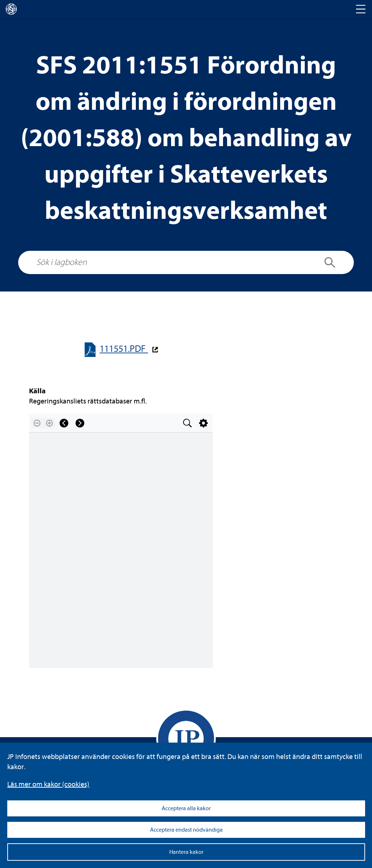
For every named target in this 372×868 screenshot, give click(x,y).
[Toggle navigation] (361, 9)
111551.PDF (124, 349)
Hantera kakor (186, 852)
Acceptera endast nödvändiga (186, 830)
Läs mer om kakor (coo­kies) (48, 784)
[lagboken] (11, 9)
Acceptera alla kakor (186, 808)
